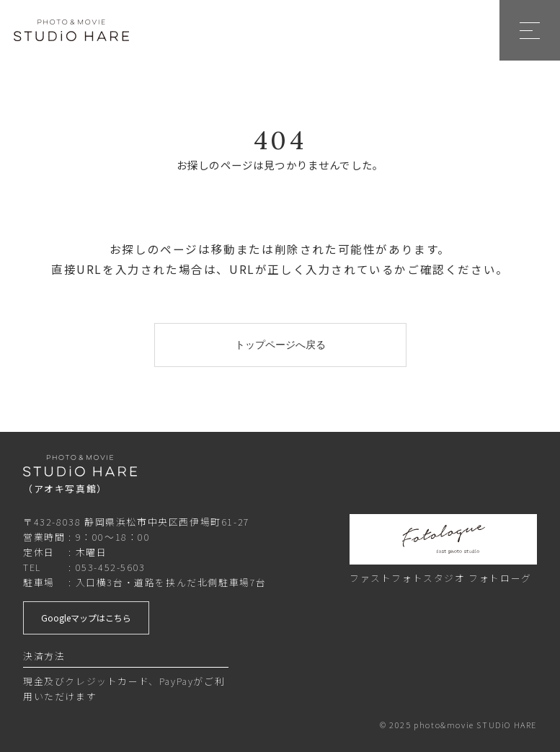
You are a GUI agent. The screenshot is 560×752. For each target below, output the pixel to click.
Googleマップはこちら (86, 618)
